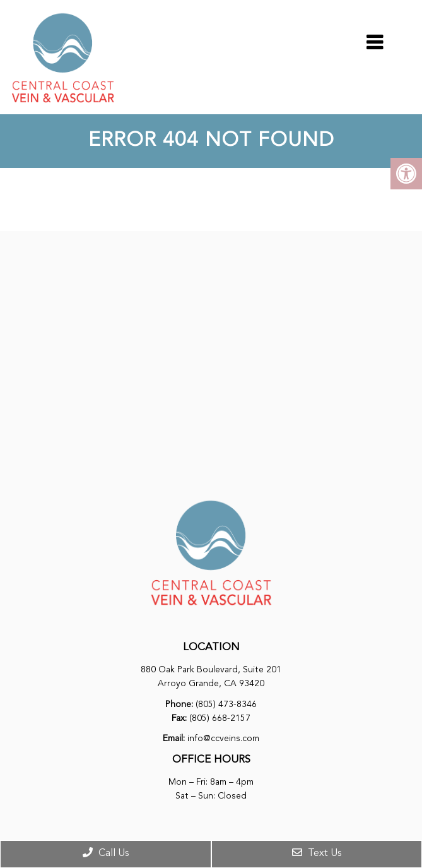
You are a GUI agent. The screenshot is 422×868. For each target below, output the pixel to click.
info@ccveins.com (223, 739)
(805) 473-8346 (226, 705)
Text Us (317, 853)
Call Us (106, 853)
